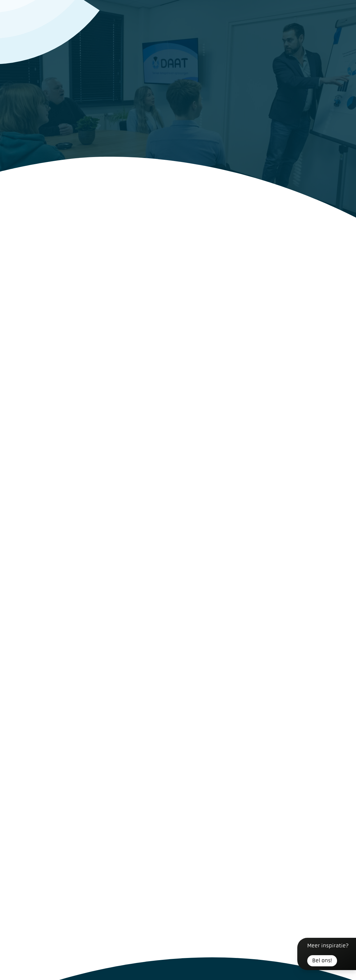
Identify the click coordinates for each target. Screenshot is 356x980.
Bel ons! (322, 961)
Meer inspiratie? (328, 955)
